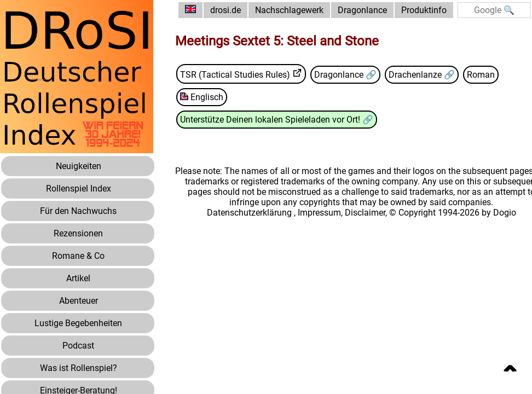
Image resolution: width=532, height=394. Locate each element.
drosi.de (225, 10)
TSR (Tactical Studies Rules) (235, 75)
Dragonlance (362, 10)
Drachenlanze (416, 75)
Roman (481, 75)
